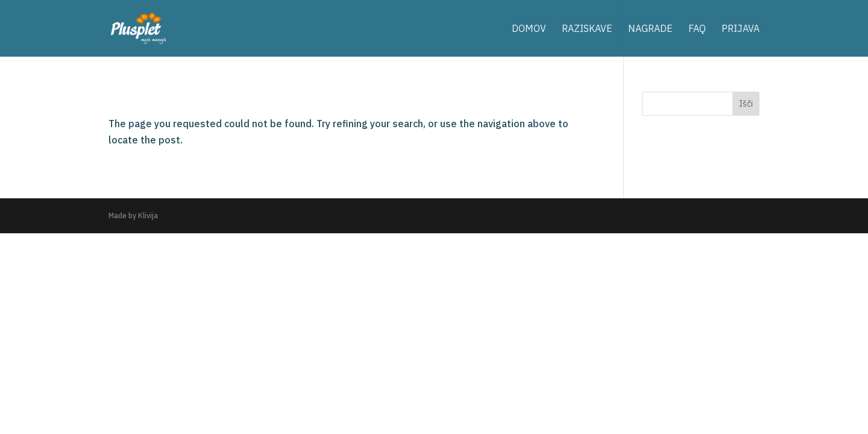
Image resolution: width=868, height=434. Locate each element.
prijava (741, 29)
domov (529, 29)
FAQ (697, 29)
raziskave (587, 29)
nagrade (650, 29)
